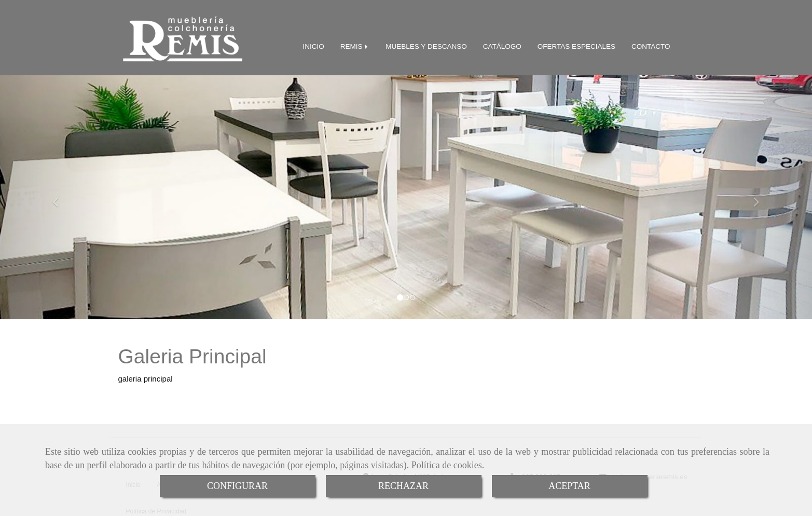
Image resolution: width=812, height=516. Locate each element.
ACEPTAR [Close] (569, 486)
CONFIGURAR (237, 486)
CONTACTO (651, 44)
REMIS (355, 44)
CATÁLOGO (502, 44)
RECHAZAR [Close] (403, 486)
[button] (61, 195)
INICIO (314, 44)
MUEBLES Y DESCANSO (426, 44)
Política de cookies (447, 465)
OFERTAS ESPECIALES (576, 44)
